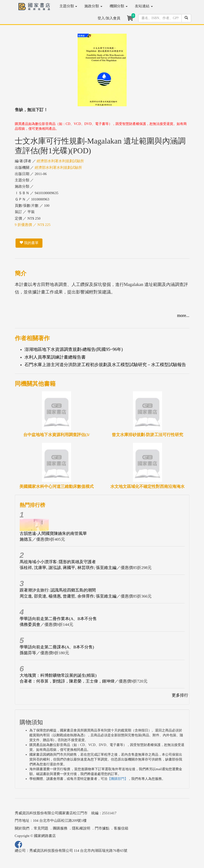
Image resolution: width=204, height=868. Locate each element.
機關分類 (119, 6)
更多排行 (180, 695)
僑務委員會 (30, 625)
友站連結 (144, 6)
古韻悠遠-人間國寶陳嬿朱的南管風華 (53, 534)
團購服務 (60, 828)
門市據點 (102, 828)
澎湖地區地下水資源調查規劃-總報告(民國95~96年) (74, 349)
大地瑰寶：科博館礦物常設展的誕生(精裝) (58, 675)
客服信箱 (121, 828)
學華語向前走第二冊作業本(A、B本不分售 (58, 619)
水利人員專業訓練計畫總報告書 (55, 357)
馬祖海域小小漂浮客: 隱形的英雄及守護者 (58, 562)
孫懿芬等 (28, 653)
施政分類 (93, 6)
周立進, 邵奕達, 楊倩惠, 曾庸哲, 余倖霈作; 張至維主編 (68, 596)
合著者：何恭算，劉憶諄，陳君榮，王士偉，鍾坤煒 (67, 681)
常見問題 (41, 828)
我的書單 (29, 243)
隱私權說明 (81, 828)
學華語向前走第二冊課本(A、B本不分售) (57, 647)
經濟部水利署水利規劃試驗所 (60, 161)
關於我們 (22, 828)
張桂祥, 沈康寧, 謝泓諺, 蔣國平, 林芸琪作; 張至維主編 (68, 568)
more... (183, 315)
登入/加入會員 (109, 18)
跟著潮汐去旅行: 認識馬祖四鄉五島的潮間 (58, 590)
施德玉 (26, 539)
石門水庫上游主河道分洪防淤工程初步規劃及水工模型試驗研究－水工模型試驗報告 (105, 365)
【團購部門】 (118, 779)
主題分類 (68, 6)
